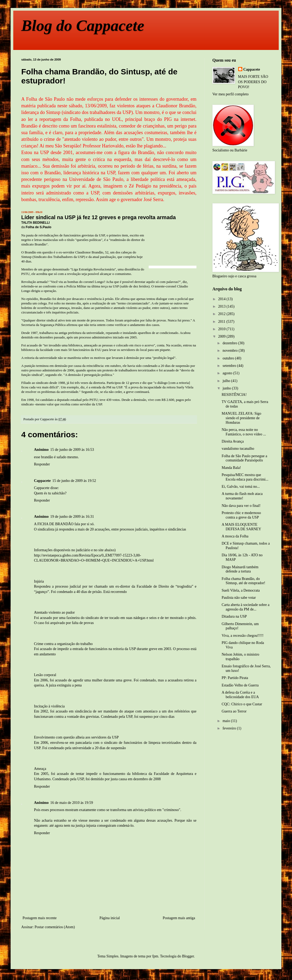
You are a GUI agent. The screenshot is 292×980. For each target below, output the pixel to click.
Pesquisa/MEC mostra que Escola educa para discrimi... (245, 477)
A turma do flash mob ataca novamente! (242, 496)
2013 (222, 306)
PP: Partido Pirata (235, 678)
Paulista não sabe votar (239, 598)
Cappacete (252, 69)
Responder (42, 464)
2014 (222, 299)
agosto (228, 373)
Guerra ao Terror (234, 711)
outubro (229, 358)
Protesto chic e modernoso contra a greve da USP (241, 515)
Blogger (188, 956)
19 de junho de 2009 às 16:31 (72, 517)
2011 (222, 322)
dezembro (230, 343)
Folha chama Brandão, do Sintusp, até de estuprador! (243, 581)
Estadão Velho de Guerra (240, 685)
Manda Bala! (231, 468)
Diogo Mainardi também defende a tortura (240, 569)
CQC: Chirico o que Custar (242, 704)
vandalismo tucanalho (238, 449)
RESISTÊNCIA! (234, 395)
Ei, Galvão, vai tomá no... (241, 487)
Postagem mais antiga (179, 918)
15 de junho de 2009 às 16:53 (72, 450)
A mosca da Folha (235, 536)
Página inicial (110, 918)
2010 (222, 329)
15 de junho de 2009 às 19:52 (74, 481)
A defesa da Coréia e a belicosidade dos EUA (240, 695)
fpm (155, 956)
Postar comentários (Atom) (55, 927)
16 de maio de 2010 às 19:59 (72, 803)
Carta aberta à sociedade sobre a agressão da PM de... (246, 607)
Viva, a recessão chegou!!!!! (243, 636)
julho (227, 381)
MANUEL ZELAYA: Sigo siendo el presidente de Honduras (241, 418)
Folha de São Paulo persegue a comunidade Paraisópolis (244, 458)
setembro (230, 366)
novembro (230, 351)
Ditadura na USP (234, 616)
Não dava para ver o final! (241, 506)
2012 (222, 314)
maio (227, 721)
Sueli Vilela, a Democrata (241, 590)
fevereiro (230, 728)
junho (227, 388)
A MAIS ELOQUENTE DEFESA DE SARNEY (241, 527)
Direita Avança (233, 441)
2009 (222, 336)
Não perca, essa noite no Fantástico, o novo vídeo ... (244, 432)
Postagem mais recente (40, 918)
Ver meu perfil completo (230, 94)
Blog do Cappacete (83, 26)
